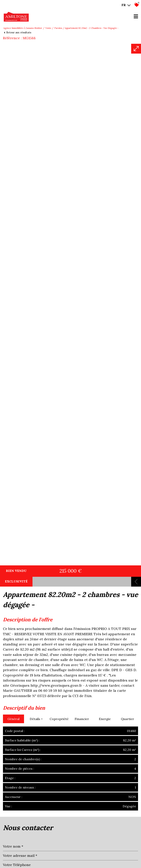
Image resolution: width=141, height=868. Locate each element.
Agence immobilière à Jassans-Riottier (23, 28)
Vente (48, 28)
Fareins (58, 28)
